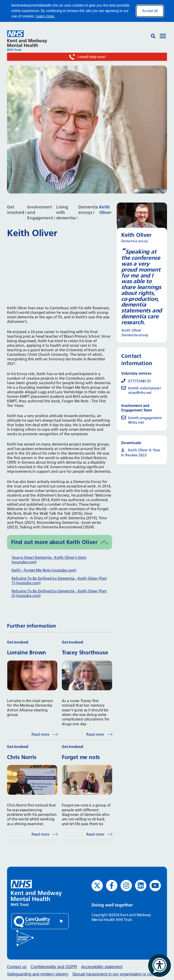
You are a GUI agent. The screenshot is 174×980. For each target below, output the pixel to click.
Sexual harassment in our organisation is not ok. (116, 974)
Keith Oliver (105, 210)
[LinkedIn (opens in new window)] (141, 886)
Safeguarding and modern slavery (38, 974)
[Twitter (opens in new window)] (97, 886)
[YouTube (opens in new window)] (155, 886)
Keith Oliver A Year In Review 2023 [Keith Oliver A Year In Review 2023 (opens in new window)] (141, 453)
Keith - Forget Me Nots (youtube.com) (44, 570)
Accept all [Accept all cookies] (150, 11)
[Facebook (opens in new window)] (112, 886)
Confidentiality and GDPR (54, 967)
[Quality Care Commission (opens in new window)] (40, 921)
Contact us (17, 967)
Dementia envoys (88, 210)
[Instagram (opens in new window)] (126, 886)
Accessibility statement (102, 967)
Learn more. (45, 16)
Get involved (16, 210)
